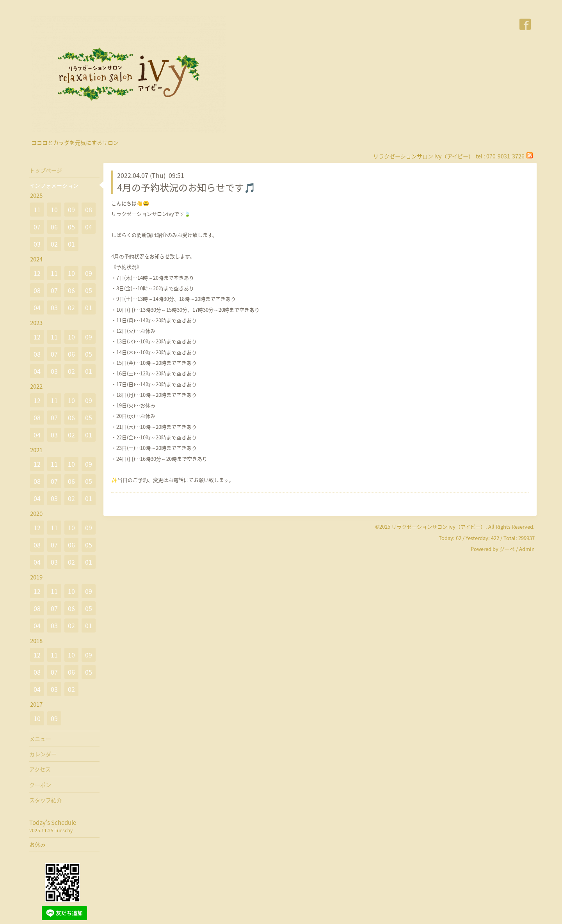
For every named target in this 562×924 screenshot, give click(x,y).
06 (54, 227)
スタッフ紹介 (46, 800)
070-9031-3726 (505, 156)
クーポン (40, 785)
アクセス (40, 769)
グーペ (507, 549)
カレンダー (43, 754)
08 (89, 210)
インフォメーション (54, 185)
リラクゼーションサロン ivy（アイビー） (438, 527)
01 (71, 244)
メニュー (40, 739)
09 (71, 210)
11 (37, 210)
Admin (527, 549)
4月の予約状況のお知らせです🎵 (186, 187)
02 (54, 244)
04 (89, 227)
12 (37, 273)
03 (37, 244)
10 (54, 210)
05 (71, 227)
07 (37, 227)
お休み (37, 844)
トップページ (46, 170)
